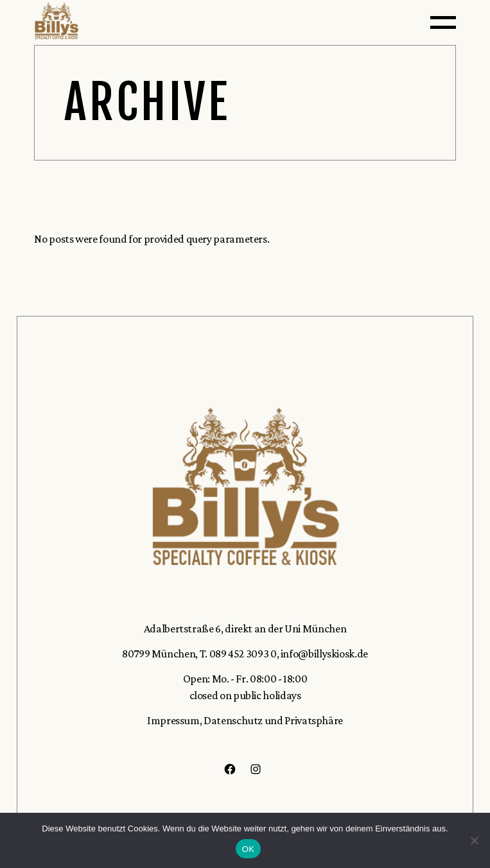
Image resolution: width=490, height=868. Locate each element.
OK (248, 849)
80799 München (159, 654)
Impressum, (174, 720)
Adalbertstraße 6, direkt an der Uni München (245, 629)
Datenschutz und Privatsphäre (272, 720)
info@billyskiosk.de (324, 654)
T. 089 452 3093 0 (238, 654)
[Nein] (474, 840)
